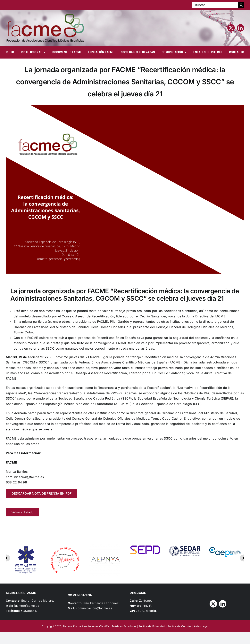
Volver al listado (22, 512)
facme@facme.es (26, 606)
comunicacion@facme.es (94, 608)
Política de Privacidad (152, 626)
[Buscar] (215, 5)
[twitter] (231, 28)
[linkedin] (240, 28)
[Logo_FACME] (45, 15)
